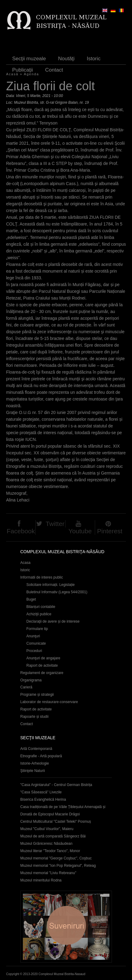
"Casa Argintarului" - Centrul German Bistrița (56, 785)
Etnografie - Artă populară (41, 756)
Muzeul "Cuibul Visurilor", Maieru (47, 829)
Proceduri (34, 651)
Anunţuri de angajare (43, 658)
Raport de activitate (42, 665)
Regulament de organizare (42, 673)
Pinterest (110, 531)
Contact (54, 70)
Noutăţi (66, 59)
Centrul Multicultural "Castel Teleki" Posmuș (56, 822)
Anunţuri (33, 636)
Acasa (25, 563)
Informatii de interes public (42, 577)
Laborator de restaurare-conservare (49, 702)
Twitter (55, 524)
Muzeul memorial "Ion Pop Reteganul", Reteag (58, 866)
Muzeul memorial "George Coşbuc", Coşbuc (56, 858)
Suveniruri (66, 927)
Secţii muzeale (29, 59)
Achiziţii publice (39, 614)
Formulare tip (37, 629)
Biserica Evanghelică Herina (43, 799)
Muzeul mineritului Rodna (41, 880)
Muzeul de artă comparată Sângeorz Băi (53, 836)
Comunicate (36, 643)
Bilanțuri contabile (41, 607)
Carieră (26, 687)
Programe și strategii (37, 695)
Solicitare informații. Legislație (51, 585)
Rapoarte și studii (35, 717)
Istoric (93, 59)
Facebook (21, 531)
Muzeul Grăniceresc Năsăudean (46, 844)
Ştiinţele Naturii (33, 771)
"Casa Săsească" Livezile (41, 792)
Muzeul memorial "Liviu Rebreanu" (48, 873)
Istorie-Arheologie (35, 763)
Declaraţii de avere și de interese (53, 621)
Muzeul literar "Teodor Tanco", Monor (50, 851)
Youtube (80, 531)
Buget (31, 599)
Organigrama (31, 680)
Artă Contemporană (36, 749)
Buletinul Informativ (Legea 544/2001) (57, 592)
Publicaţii (23, 70)
